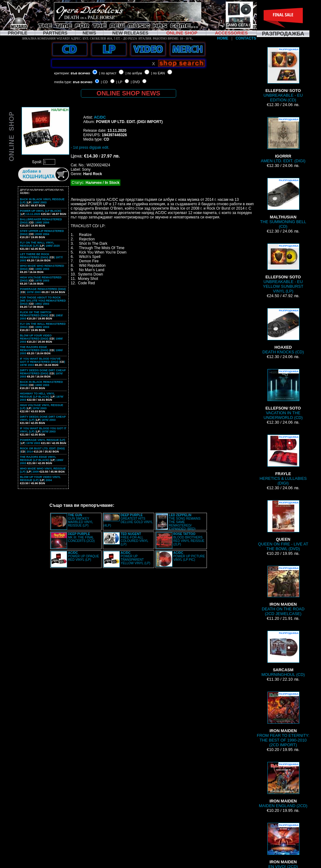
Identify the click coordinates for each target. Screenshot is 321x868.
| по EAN (158, 73)
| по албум (134, 73)
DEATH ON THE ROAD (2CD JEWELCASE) (283, 591)
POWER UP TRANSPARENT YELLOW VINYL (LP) (136, 558)
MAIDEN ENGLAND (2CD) (283, 785)
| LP (119, 82)
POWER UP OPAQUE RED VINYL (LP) (84, 556)
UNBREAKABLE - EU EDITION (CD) (283, 75)
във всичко (80, 73)
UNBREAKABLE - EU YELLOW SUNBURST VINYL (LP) (283, 268)
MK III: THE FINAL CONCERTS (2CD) (81, 537)
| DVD (135, 82)
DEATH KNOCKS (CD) (283, 331)
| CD (104, 82)
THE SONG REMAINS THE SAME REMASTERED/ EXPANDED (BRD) (185, 522)
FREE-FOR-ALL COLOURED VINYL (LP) (134, 539)
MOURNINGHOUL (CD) (283, 654)
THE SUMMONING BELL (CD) (283, 203)
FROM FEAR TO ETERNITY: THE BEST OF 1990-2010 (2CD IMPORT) (283, 719)
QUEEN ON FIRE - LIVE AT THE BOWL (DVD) (283, 526)
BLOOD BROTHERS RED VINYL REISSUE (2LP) (189, 539)
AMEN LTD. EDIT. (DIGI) (283, 140)
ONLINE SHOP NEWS (128, 93)
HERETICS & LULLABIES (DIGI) (283, 460)
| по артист (108, 73)
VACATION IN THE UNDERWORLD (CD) (283, 394)
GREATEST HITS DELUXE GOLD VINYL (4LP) (128, 520)
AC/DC (100, 117)
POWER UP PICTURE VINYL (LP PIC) (189, 556)
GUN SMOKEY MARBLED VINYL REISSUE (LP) (81, 520)
